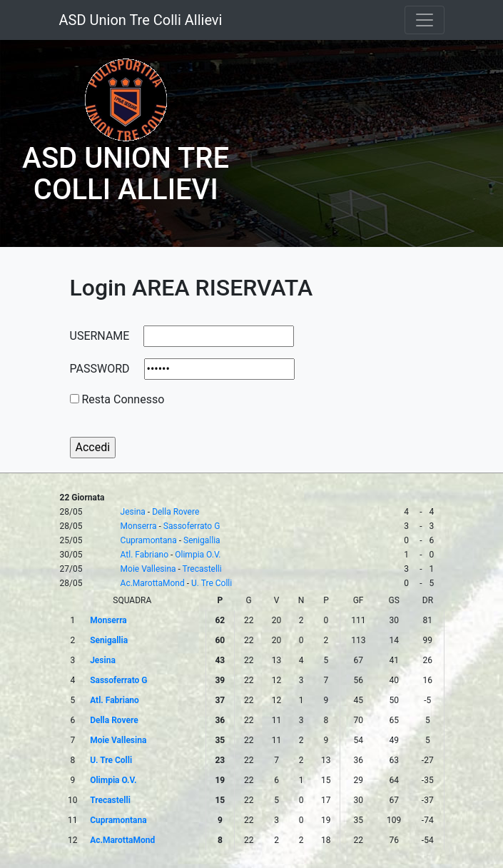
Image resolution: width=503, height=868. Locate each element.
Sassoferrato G (192, 526)
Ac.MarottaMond (153, 583)
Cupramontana (149, 540)
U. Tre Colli (212, 583)
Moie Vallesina (148, 569)
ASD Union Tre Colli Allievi (141, 20)
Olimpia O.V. (198, 555)
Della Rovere (176, 512)
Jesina (133, 512)
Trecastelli (202, 569)
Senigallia (202, 540)
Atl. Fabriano (144, 555)
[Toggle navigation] (425, 20)
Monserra (139, 526)
